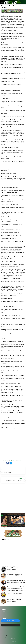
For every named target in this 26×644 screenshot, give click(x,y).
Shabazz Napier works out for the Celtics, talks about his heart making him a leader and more (16, 589)
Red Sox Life (8, 637)
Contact (19, 636)
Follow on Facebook (11, 625)
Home (12, 636)
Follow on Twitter (11, 621)
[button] (8, 463)
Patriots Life (14, 637)
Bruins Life (20, 637)
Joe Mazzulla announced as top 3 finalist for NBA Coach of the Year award (16, 582)
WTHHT (15, 636)
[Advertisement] (13, 444)
